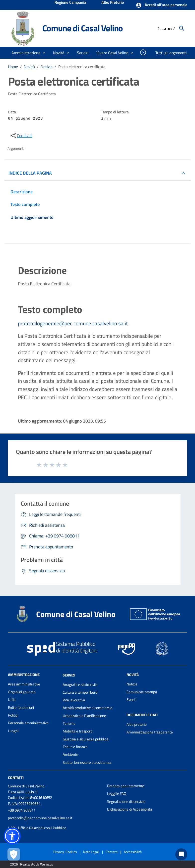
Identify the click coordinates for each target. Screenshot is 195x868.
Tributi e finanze (75, 747)
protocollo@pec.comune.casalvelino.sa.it (40, 818)
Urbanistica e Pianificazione (84, 716)
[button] (162, 5)
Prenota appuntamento (126, 786)
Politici (13, 715)
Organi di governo (22, 692)
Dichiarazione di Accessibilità (130, 809)
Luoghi (13, 731)
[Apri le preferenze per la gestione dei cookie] (14, 854)
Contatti (16, 778)
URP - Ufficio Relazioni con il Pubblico (37, 828)
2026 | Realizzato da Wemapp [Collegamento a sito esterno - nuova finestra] (32, 864)
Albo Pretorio (113, 3)
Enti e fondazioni (21, 707)
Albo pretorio (137, 724)
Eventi (131, 699)
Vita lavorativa (74, 700)
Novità (29, 67)
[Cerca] (182, 28)
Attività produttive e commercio (88, 708)
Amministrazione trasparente (150, 732)
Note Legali (91, 852)
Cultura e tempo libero (80, 692)
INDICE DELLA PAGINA (30, 173)
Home (13, 67)
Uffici (12, 699)
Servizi (69, 675)
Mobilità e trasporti (78, 731)
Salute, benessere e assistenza (87, 762)
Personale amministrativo (28, 723)
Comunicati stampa (142, 692)
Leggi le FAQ (117, 794)
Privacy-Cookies (65, 852)
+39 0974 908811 (22, 810)
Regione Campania (70, 3)
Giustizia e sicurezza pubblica (86, 739)
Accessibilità (133, 852)
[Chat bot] (181, 854)
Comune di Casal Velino (83, 28)
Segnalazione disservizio (126, 801)
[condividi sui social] (21, 136)
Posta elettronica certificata (82, 67)
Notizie (47, 67)
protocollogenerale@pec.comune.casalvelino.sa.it (73, 323)
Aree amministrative (24, 684)
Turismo (69, 723)
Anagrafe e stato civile (80, 685)
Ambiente (70, 754)
